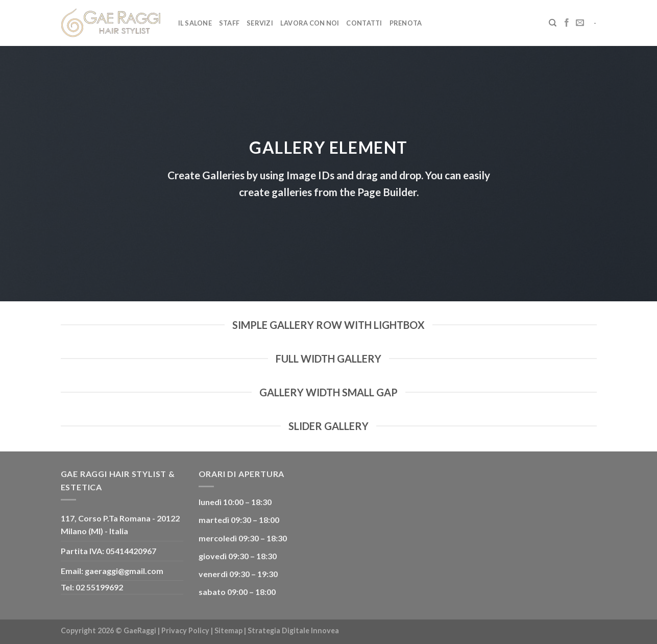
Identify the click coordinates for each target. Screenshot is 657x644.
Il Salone (195, 23)
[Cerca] (553, 23)
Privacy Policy (185, 630)
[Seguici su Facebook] (567, 23)
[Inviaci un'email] (580, 23)
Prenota (406, 23)
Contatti (364, 23)
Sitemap (228, 630)
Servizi (260, 23)
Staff (229, 23)
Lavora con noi (310, 23)
